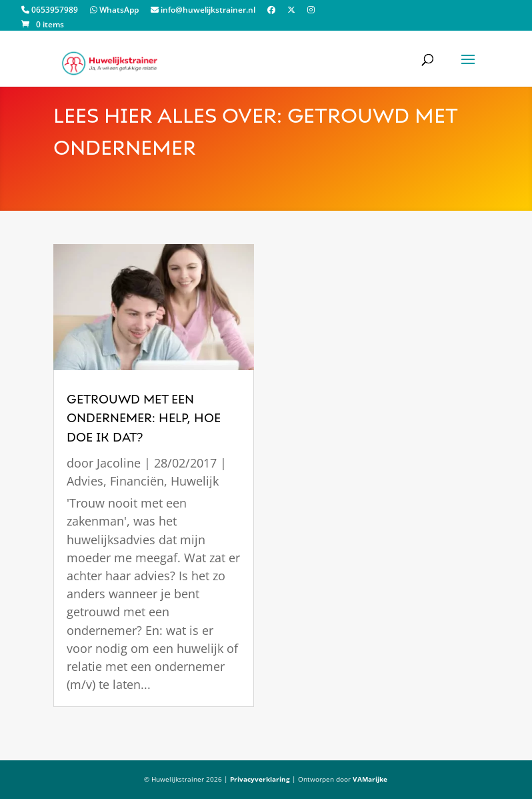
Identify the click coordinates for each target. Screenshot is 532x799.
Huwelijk (195, 481)
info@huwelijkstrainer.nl (203, 11)
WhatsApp (114, 11)
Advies (85, 481)
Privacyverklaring (260, 779)
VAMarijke (370, 779)
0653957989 (50, 11)
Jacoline (119, 463)
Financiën (137, 481)
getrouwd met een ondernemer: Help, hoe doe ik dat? (144, 419)
